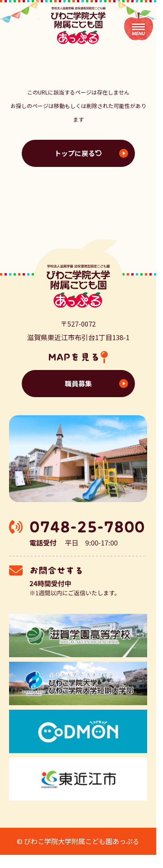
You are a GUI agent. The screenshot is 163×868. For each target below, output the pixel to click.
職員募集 (78, 383)
